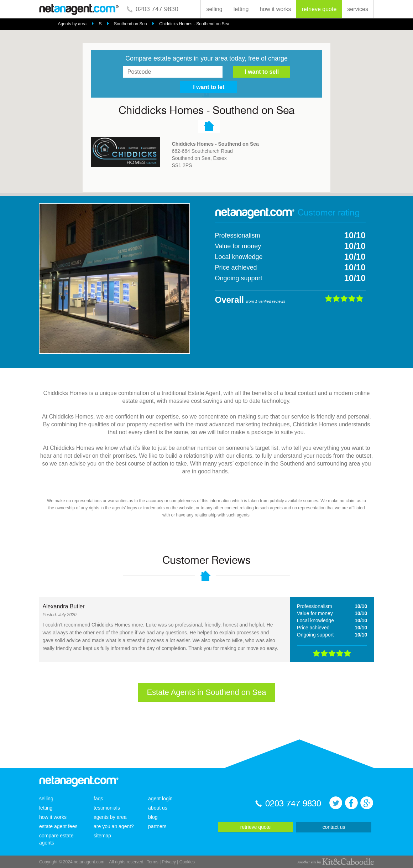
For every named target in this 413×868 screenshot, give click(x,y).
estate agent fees (58, 826)
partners (157, 826)
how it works (275, 9)
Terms (153, 862)
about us (158, 808)
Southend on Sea (130, 24)
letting (241, 9)
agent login (160, 799)
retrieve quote (319, 9)
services (358, 9)
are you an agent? (114, 826)
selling (214, 9)
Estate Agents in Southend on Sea (206, 692)
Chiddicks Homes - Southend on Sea (194, 24)
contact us (334, 827)
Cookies (187, 862)
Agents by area (72, 24)
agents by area (110, 817)
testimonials (107, 808)
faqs (98, 799)
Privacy (169, 862)
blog (153, 817)
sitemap (102, 836)
